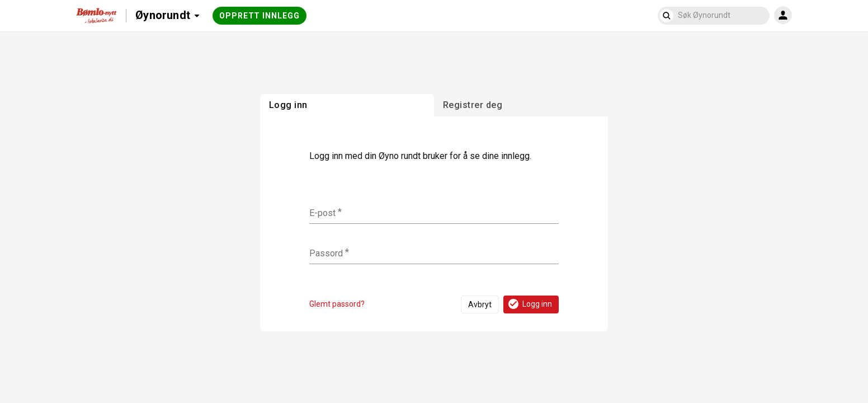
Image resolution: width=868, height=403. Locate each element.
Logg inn (529, 304)
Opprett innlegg (260, 16)
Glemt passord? (337, 304)
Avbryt (480, 304)
